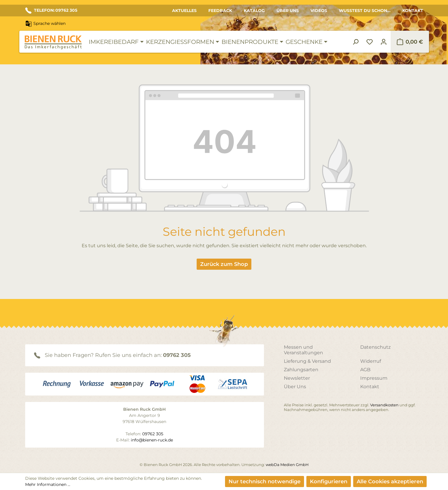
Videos (319, 11)
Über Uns (288, 11)
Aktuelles (184, 11)
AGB (365, 370)
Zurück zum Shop (224, 264)
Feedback (220, 11)
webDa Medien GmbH (287, 465)
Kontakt (413, 11)
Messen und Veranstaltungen (303, 350)
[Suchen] (356, 42)
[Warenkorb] (410, 42)
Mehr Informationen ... (48, 484)
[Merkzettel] (370, 42)
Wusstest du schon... (365, 11)
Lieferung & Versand (307, 361)
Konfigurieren (329, 482)
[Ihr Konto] (384, 42)
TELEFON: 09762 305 (51, 11)
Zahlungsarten (301, 370)
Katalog (254, 11)
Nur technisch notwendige (265, 482)
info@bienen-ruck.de (152, 440)
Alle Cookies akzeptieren (390, 482)
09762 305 (177, 355)
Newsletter (297, 378)
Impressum (374, 378)
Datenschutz (375, 347)
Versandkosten (384, 405)
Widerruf (371, 361)
